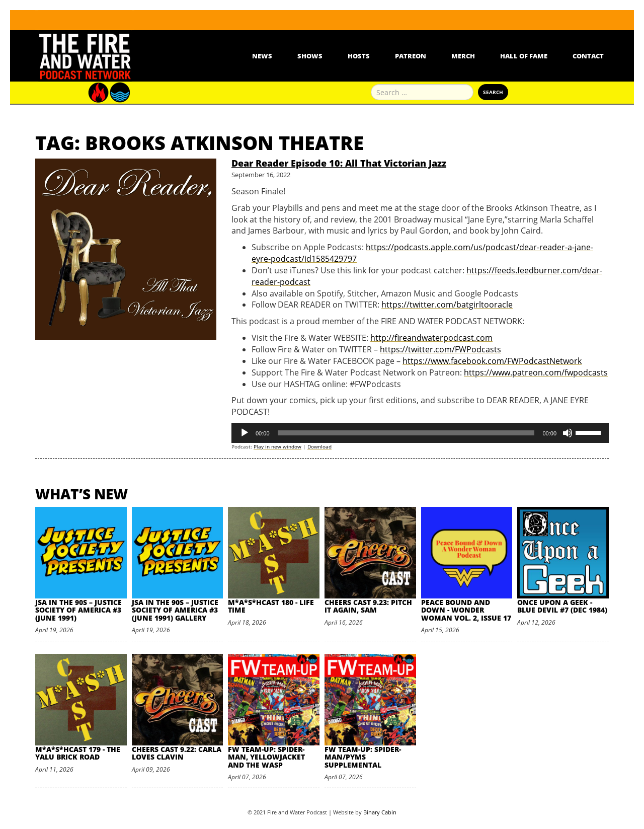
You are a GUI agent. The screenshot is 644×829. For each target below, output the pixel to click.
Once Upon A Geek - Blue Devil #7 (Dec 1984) (562, 606)
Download (319, 446)
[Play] (245, 433)
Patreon (411, 56)
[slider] (406, 433)
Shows (310, 56)
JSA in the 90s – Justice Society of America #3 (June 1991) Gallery (175, 610)
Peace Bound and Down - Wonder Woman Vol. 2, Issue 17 (466, 610)
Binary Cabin (380, 812)
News (262, 56)
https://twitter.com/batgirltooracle (447, 305)
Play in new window (277, 446)
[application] (420, 433)
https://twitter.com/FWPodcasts (440, 349)
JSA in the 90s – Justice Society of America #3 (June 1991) (78, 610)
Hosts (359, 56)
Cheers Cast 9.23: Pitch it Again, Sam (368, 606)
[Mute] (568, 433)
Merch (463, 56)
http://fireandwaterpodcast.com (431, 338)
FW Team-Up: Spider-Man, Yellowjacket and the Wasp (266, 757)
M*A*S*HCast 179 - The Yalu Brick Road (78, 753)
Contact (588, 56)
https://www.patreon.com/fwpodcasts (536, 372)
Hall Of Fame (524, 56)
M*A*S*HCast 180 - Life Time (271, 606)
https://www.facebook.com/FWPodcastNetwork (492, 361)
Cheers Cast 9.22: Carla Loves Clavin (177, 753)
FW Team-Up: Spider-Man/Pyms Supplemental (363, 757)
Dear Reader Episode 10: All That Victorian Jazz (339, 163)
